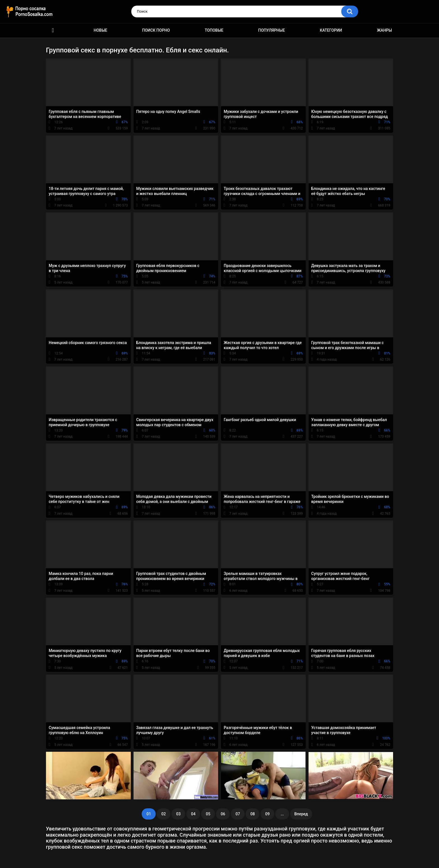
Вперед (301, 814)
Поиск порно (156, 30)
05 (208, 814)
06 (223, 814)
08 (253, 814)
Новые (101, 30)
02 (164, 814)
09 (267, 814)
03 (178, 814)
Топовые (214, 30)
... (282, 814)
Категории (331, 30)
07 (238, 814)
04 (193, 814)
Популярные (271, 30)
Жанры (384, 30)
